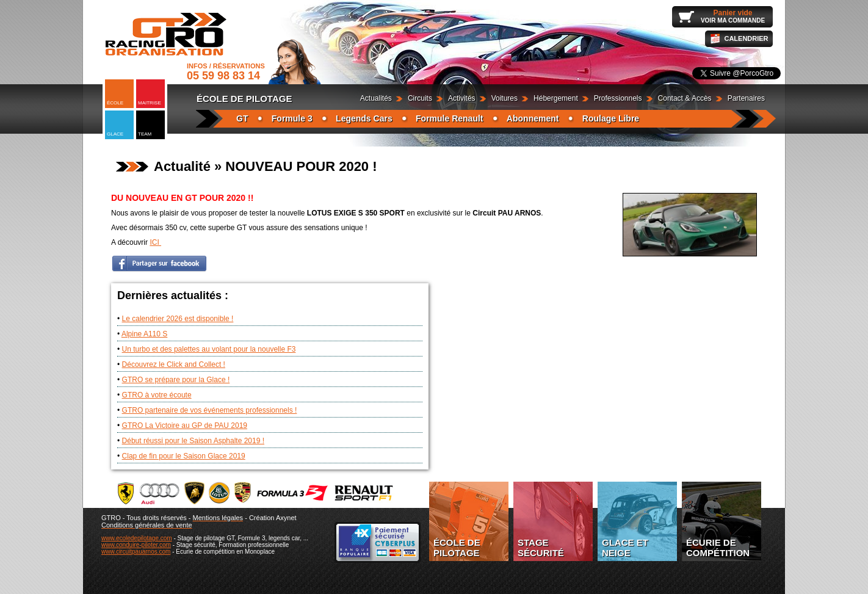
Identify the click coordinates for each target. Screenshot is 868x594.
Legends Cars (364, 118)
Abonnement (533, 118)
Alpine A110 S (144, 334)
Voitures (505, 98)
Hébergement (556, 98)
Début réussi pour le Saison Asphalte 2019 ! (193, 441)
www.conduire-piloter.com (136, 545)
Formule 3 (292, 118)
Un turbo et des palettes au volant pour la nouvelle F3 (209, 349)
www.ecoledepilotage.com (137, 538)
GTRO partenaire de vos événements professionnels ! (210, 410)
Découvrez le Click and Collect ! (174, 364)
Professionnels (618, 98)
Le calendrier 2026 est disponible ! (178, 319)
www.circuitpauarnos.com (136, 552)
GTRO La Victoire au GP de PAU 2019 (185, 426)
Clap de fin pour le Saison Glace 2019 (184, 456)
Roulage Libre (611, 118)
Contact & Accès (685, 98)
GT (242, 118)
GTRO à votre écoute (157, 395)
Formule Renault (449, 118)
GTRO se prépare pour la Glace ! (176, 380)
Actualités (376, 98)
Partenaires (746, 98)
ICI (155, 242)
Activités (462, 98)
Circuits (420, 98)
